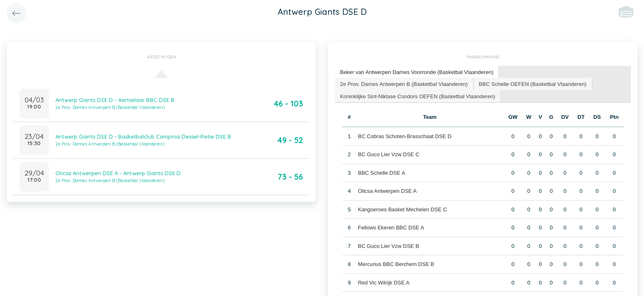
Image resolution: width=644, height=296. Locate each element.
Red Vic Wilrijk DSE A (383, 282)
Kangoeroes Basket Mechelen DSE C (402, 209)
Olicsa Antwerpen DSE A (387, 191)
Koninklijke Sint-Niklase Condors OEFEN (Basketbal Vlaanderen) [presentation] (417, 96)
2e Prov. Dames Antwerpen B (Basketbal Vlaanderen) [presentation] (404, 83)
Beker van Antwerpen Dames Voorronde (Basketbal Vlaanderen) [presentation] (416, 72)
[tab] (416, 72)
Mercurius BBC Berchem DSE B (396, 264)
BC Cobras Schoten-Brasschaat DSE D (405, 136)
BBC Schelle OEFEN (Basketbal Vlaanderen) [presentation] (532, 83)
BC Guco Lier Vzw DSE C (389, 154)
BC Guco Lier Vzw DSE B (388, 246)
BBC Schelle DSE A (381, 172)
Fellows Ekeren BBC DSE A (391, 228)
